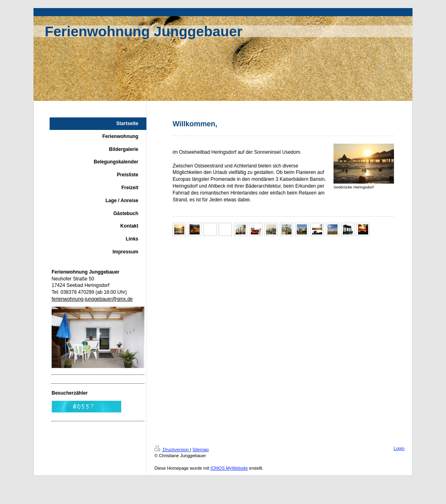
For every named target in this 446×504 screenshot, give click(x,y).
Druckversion (172, 450)
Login (399, 448)
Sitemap (200, 450)
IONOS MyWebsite (229, 468)
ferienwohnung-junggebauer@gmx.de (92, 299)
